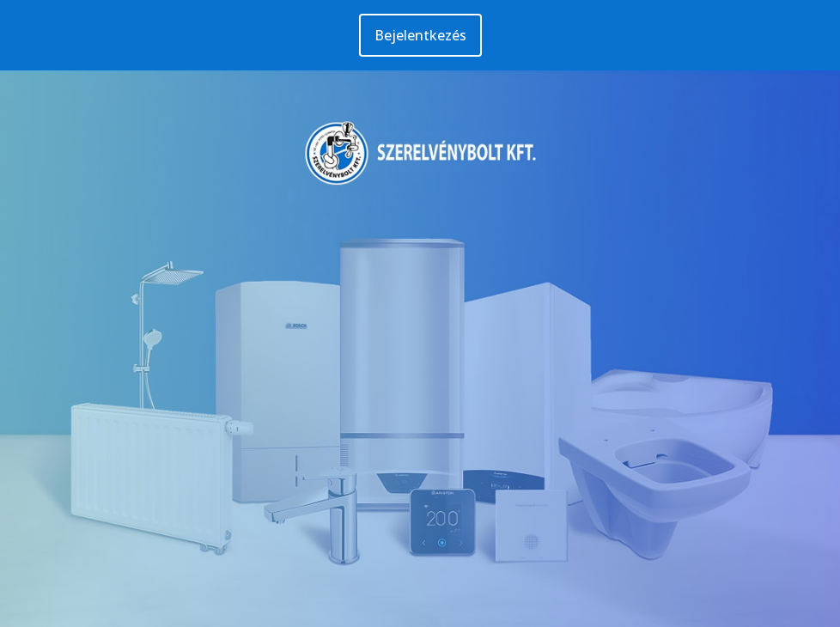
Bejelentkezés (420, 35)
